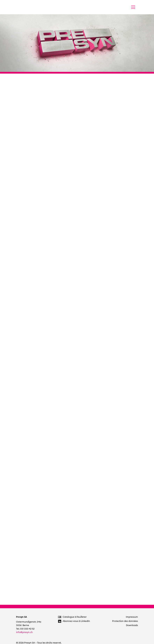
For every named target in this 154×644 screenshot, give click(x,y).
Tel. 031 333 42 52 (25, 629)
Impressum (132, 617)
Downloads (132, 625)
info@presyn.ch (24, 632)
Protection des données (125, 621)
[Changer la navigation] (133, 7)
